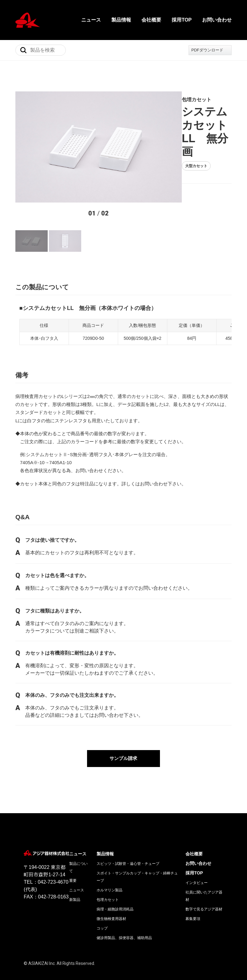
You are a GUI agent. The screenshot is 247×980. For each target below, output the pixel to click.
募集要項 (193, 895)
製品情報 (121, 20)
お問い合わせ (217, 20)
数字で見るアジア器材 (204, 886)
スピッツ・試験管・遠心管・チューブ (128, 840)
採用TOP (182, 20)
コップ (102, 905)
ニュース (91, 20)
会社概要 (151, 20)
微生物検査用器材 (111, 895)
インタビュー (197, 859)
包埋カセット (108, 876)
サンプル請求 (124, 735)
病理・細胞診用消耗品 (115, 886)
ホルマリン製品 (110, 866)
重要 (73, 857)
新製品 (75, 876)
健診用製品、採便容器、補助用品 (124, 914)
